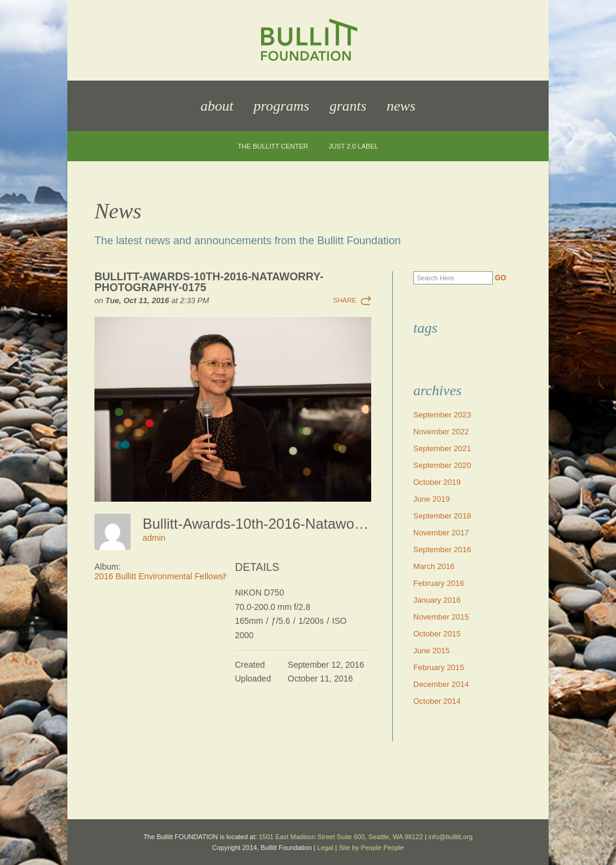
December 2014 (441, 684)
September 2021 (442, 448)
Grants (348, 106)
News (401, 106)
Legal (325, 848)
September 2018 (442, 516)
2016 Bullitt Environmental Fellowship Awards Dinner (193, 576)
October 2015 (437, 634)
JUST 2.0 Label (353, 146)
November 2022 (441, 432)
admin (154, 538)
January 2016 (437, 600)
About (217, 106)
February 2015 (439, 667)
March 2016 (434, 566)
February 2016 (439, 583)
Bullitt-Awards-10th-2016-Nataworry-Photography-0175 (209, 282)
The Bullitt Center (273, 146)
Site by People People (371, 848)
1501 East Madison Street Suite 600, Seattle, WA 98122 (341, 837)
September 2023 (442, 415)
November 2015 (441, 617)
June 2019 (432, 499)
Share (345, 300)
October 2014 (437, 701)
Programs (282, 106)
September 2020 (442, 465)
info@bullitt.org (451, 837)
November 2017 (441, 533)
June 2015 (432, 651)
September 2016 (442, 549)
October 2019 (437, 482)
